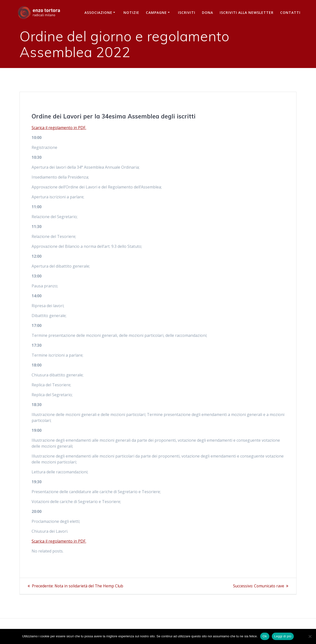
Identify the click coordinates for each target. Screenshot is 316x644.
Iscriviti (187, 12)
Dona (207, 12)
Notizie (131, 12)
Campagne (156, 12)
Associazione (98, 12)
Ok (265, 636)
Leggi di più (283, 636)
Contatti (290, 12)
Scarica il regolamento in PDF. (59, 128)
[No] (310, 636)
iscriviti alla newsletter (247, 12)
